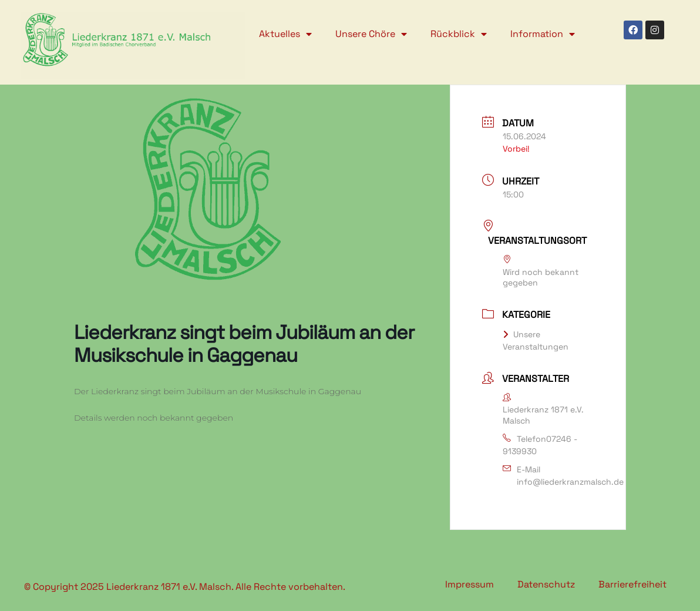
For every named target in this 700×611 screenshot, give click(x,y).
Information (543, 34)
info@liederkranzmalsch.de (570, 482)
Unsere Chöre (371, 34)
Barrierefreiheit (632, 584)
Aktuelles (285, 34)
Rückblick (459, 34)
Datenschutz (546, 584)
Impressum (470, 584)
